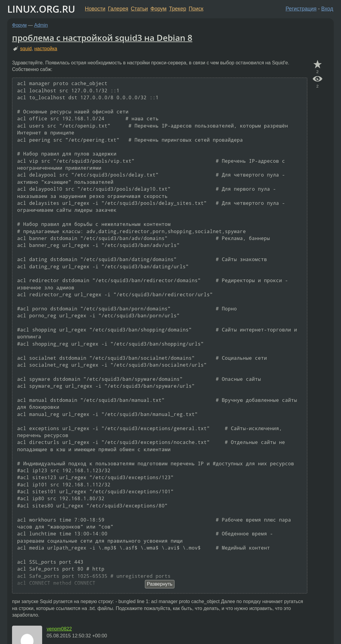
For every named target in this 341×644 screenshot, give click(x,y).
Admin (41, 25)
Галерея (118, 9)
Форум (158, 9)
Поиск (196, 9)
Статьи (139, 9)
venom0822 (59, 629)
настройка (46, 49)
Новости (95, 9)
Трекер (178, 9)
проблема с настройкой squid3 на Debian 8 (102, 38)
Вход (327, 9)
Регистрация (301, 9)
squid (26, 49)
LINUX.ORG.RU (41, 9)
